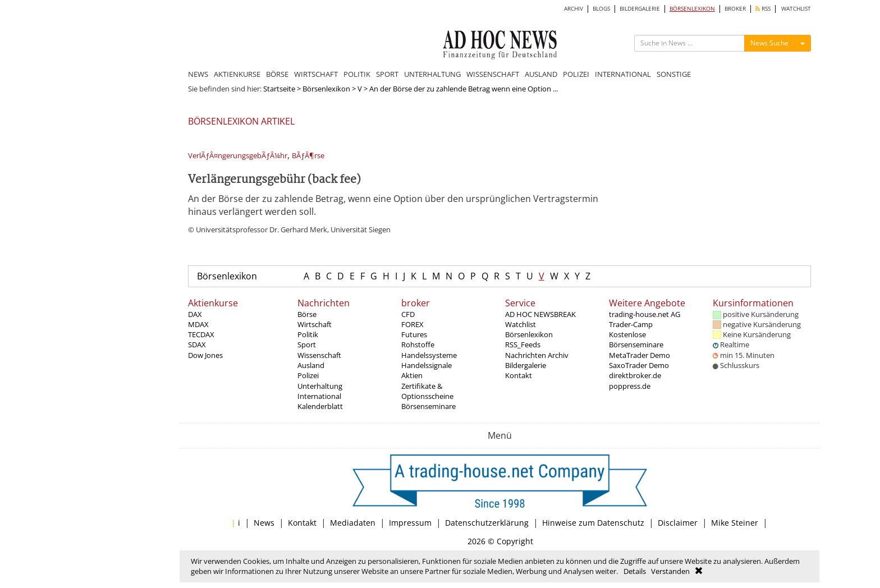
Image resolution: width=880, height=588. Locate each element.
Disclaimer (678, 523)
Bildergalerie (526, 365)
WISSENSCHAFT (493, 74)
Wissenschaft (319, 355)
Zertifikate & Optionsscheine (427, 391)
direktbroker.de (635, 375)
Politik (308, 334)
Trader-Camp (631, 324)
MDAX (198, 324)
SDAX (197, 344)
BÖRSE (277, 74)
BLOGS (601, 9)
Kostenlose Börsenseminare (636, 339)
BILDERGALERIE (640, 9)
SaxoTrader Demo (639, 365)
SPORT (387, 74)
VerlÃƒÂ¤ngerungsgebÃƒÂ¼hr (238, 156)
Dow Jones (205, 355)
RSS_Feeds (523, 344)
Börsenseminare (428, 406)
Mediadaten (353, 523)
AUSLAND (541, 74)
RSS (763, 9)
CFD (408, 314)
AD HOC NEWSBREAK (540, 314)
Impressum (410, 523)
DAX (195, 314)
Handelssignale (427, 365)
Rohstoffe (418, 344)
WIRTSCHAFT (316, 74)
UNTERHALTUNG (432, 74)
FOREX (412, 324)
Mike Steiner (735, 523)
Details (635, 571)
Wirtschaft (315, 324)
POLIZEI (576, 74)
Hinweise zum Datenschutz (593, 523)
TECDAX (201, 334)
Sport (307, 344)
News (264, 523)
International (319, 396)
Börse (307, 314)
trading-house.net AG (645, 314)
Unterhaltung (320, 386)
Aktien (412, 375)
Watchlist (521, 324)
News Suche (769, 43)
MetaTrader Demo (640, 355)
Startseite (279, 89)
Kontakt (519, 375)
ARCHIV (574, 9)
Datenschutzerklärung (487, 523)
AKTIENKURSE (237, 74)
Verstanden (670, 571)
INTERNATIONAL (623, 74)
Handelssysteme (429, 355)
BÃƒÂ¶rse (308, 156)
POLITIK (357, 74)
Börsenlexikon (326, 89)
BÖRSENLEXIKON (692, 9)
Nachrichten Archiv (537, 355)
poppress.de (630, 386)
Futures (414, 334)
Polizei (308, 375)
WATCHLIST (796, 9)
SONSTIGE (674, 74)
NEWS (198, 74)
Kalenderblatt (320, 406)
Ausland (311, 365)
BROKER (735, 9)
